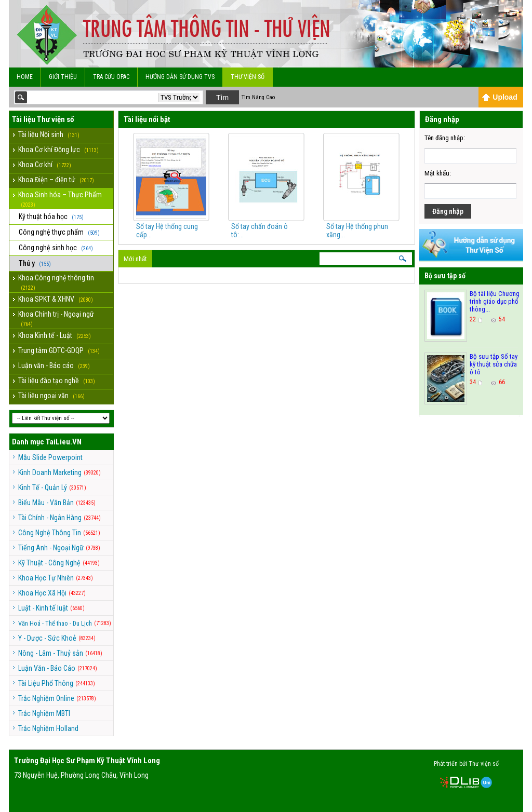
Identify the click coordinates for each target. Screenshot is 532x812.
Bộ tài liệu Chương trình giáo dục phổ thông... (495, 301)
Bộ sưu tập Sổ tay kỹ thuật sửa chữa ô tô (494, 364)
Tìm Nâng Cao (258, 97)
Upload (500, 97)
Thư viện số (248, 77)
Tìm (222, 98)
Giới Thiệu (63, 77)
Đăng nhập (448, 211)
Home (25, 77)
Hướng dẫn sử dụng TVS (180, 77)
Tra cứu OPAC (111, 77)
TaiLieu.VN (64, 442)
